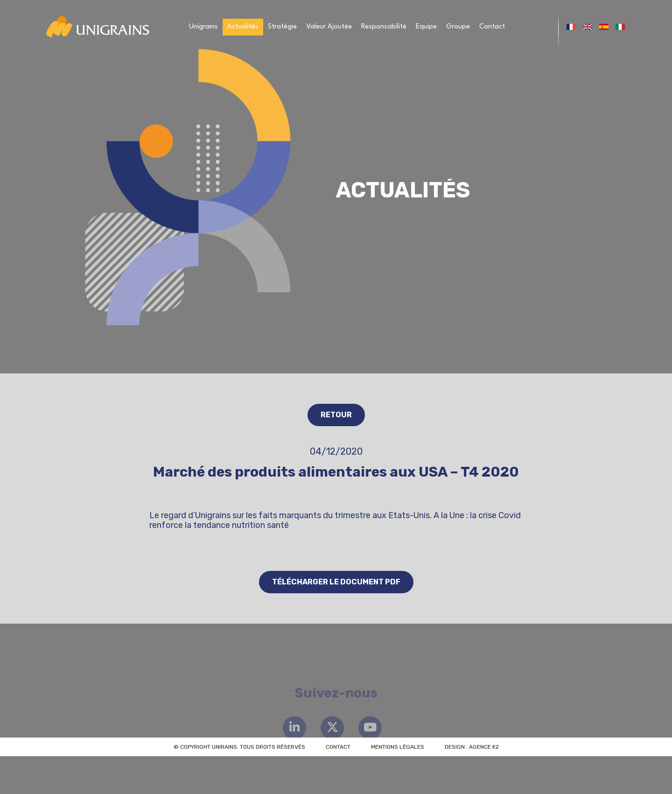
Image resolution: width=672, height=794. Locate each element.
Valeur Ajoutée (329, 27)
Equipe (426, 27)
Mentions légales (398, 747)
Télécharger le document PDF (336, 582)
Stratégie (282, 27)
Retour (336, 415)
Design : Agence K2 (472, 747)
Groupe (458, 27)
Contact (492, 27)
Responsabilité (384, 27)
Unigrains (203, 27)
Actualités (243, 27)
